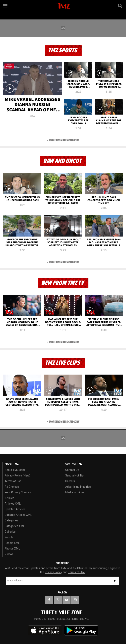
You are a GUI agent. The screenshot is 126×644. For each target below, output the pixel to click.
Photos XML (12, 549)
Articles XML (13, 504)
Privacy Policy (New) (17, 475)
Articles (9, 498)
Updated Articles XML (18, 515)
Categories (11, 520)
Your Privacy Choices (18, 492)
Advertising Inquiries (78, 487)
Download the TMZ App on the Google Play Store (81, 630)
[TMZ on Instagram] (75, 600)
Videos (9, 554)
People (9, 537)
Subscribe (115, 581)
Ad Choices (12, 487)
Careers (70, 481)
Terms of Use (13, 481)
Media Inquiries (75, 492)
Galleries (10, 532)
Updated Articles (15, 509)
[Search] (120, 6)
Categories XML (15, 526)
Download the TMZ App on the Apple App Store (45, 631)
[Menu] (6, 6)
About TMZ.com (15, 470)
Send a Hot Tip (74, 475)
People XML (12, 543)
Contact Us (72, 470)
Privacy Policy (53, 572)
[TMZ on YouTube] (67, 600)
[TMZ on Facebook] (49, 600)
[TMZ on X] (58, 600)
